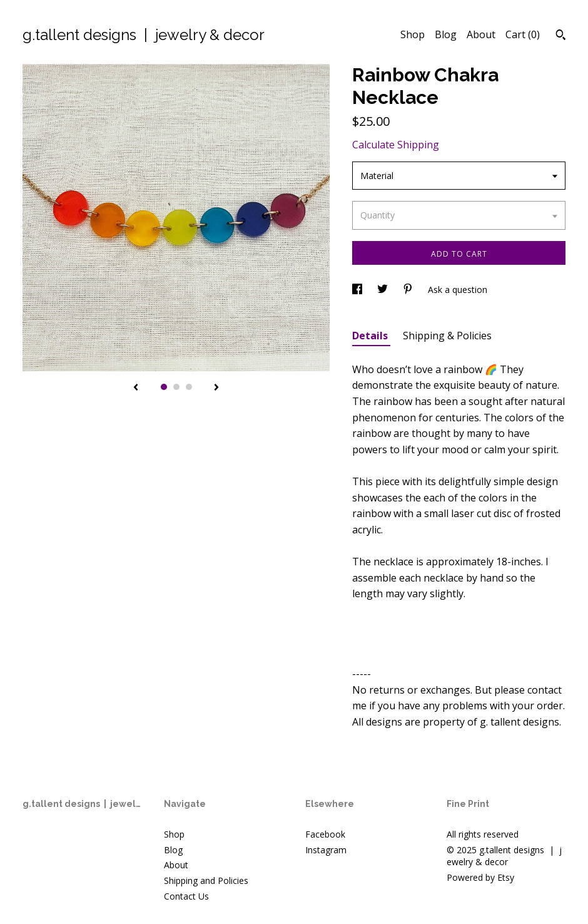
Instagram (326, 850)
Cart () (523, 34)
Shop (413, 34)
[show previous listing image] (136, 388)
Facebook (325, 834)
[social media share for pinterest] (409, 290)
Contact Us (186, 896)
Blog (446, 34)
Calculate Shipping (396, 145)
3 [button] (189, 387)
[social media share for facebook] (358, 290)
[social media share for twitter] (384, 290)
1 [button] (164, 387)
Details (371, 336)
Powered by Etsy (480, 877)
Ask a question (458, 290)
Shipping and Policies (206, 880)
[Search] (561, 36)
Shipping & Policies (447, 336)
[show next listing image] (216, 388)
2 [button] (176, 387)
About (481, 34)
